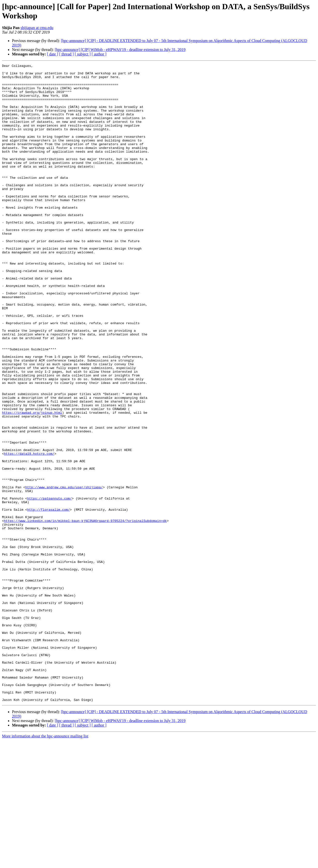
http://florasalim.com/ (48, 599)
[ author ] (99, 54)
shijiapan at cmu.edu (37, 28)
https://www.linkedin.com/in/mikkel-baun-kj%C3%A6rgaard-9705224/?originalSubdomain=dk (85, 612)
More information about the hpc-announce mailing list (45, 864)
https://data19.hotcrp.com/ (29, 532)
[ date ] (53, 54)
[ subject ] (83, 54)
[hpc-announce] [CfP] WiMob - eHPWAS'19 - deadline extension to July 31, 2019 (120, 50)
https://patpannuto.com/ (49, 586)
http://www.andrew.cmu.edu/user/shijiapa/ (64, 572)
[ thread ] (66, 54)
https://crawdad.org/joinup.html (32, 483)
